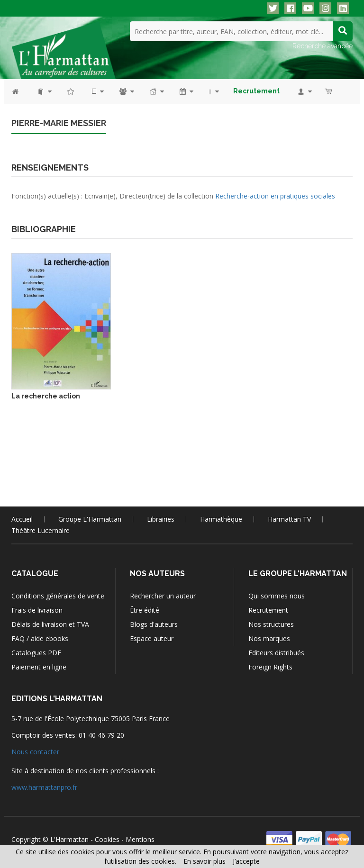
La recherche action (46, 396)
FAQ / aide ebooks (40, 638)
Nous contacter (35, 752)
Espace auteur (152, 638)
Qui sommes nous (277, 596)
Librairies (161, 519)
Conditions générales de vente (58, 596)
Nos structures (271, 624)
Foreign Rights (270, 667)
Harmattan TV (289, 519)
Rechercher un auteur (163, 596)
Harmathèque (221, 519)
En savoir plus (205, 861)
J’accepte (246, 861)
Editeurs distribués (276, 653)
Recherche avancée (323, 46)
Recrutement (268, 610)
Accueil (22, 519)
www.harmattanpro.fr (44, 787)
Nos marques (269, 638)
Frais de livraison (37, 610)
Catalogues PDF (36, 653)
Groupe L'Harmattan (90, 519)
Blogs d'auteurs (154, 624)
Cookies (107, 839)
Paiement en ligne (39, 667)
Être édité (145, 610)
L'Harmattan (69, 839)
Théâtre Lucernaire (41, 530)
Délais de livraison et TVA (50, 624)
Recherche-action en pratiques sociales (275, 196)
